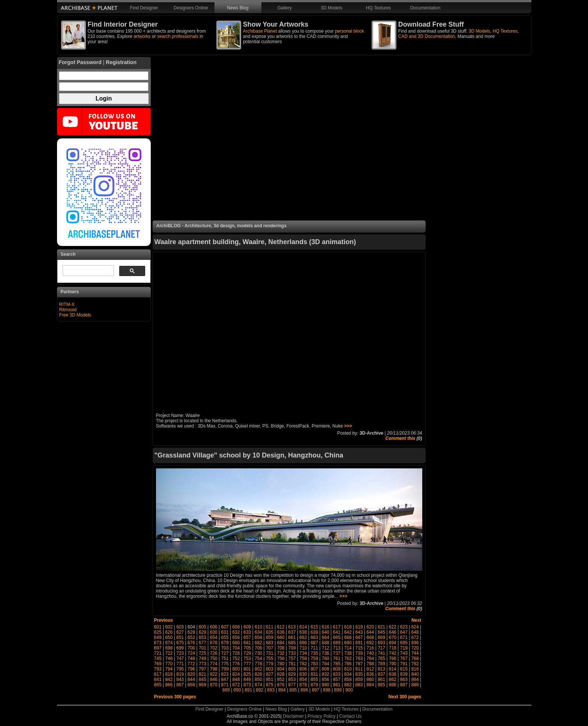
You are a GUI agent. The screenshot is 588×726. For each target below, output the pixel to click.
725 (202, 653)
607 (225, 627)
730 (258, 653)
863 (404, 679)
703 (225, 648)
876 (281, 685)
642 (348, 632)
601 (158, 627)
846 (214, 679)
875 (270, 685)
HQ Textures (378, 8)
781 (292, 664)
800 (236, 669)
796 (191, 669)
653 (202, 637)
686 (303, 643)
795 (180, 669)
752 (236, 658)
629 (202, 632)
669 (381, 637)
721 (158, 653)
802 (258, 669)
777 (247, 664)
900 (349, 690)
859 (359, 679)
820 (191, 674)
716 (370, 648)
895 (293, 690)
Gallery (285, 8)
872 (236, 685)
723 (180, 653)
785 (337, 664)
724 (191, 653)
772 (191, 664)
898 (327, 690)
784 (325, 664)
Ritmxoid (68, 310)
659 (270, 637)
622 (393, 627)
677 (202, 643)
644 (370, 632)
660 (281, 637)
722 (169, 653)
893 (271, 690)
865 (158, 685)
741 (381, 653)
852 (281, 679)
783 (314, 664)
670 (393, 637)
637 (292, 632)
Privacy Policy (322, 716)
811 (359, 669)
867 (180, 685)
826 (258, 674)
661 (292, 637)
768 (415, 658)
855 (314, 679)
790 (393, 664)
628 (191, 632)
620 (370, 627)
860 (370, 679)
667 (359, 637)
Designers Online (191, 8)
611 (270, 627)
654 (214, 637)
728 (236, 653)
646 (393, 632)
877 (292, 685)
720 (415, 648)
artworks (142, 36)
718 (393, 648)
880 (325, 685)
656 (236, 637)
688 (325, 643)
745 (158, 658)
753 (247, 658)
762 (348, 658)
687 (314, 643)
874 (258, 685)
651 (180, 637)
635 (270, 632)
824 (236, 674)
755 (270, 658)
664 (325, 637)
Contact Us (350, 716)
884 (370, 685)
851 (270, 679)
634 (258, 632)
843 (180, 679)
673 (158, 643)
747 (180, 658)
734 (303, 653)
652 (191, 637)
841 (158, 679)
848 (236, 679)
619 (359, 627)
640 (325, 632)
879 (314, 685)
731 (270, 653)
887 (404, 685)
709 (292, 648)
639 (314, 632)
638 (303, 632)
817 (158, 674)
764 (370, 658)
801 (247, 669)
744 (415, 653)
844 (191, 679)
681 (247, 643)
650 (169, 637)
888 (415, 685)
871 (225, 685)
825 (247, 674)
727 (225, 653)
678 (214, 643)
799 (225, 669)
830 (303, 674)
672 (415, 637)
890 (237, 690)
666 (348, 637)
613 (292, 627)
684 (281, 643)
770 (169, 664)
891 (248, 690)
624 (415, 627)
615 (314, 627)
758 (303, 658)
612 (281, 627)
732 (281, 653)
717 (381, 648)
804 (281, 669)
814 (393, 669)
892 (259, 690)
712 (325, 648)
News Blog (238, 8)
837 (381, 674)
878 (303, 685)
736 (325, 653)
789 (381, 664)
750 (214, 658)
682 (258, 643)
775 (225, 664)
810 (348, 669)
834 (348, 674)
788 (370, 664)
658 (258, 637)
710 (303, 648)
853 (292, 679)
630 (214, 632)
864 (415, 679)
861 (381, 679)
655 (225, 637)
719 (404, 648)
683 (270, 643)
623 (404, 627)
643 (359, 632)
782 (303, 664)
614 (303, 627)
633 (247, 632)
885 (381, 685)
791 (404, 664)
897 (315, 690)
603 (180, 627)
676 (191, 643)
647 (404, 632)
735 (314, 653)
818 (169, 674)
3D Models (331, 8)
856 (325, 679)
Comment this (400, 438)
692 (370, 643)
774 (214, 664)
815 (404, 669)
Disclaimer (293, 716)
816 (415, 669)
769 (158, 664)
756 (281, 658)
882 (348, 685)
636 (281, 632)
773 (202, 664)
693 (381, 643)
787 (359, 664)
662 (303, 637)
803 (270, 669)
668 (370, 637)
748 (191, 658)
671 (404, 637)
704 (236, 648)
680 (236, 643)
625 (158, 632)
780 (281, 664)
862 (393, 679)
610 (258, 627)
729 (247, 653)
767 (404, 658)
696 (415, 643)
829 (292, 674)
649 (158, 637)
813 (381, 669)
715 (359, 648)
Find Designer (144, 8)
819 (180, 674)
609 (247, 627)
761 (337, 658)
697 (158, 648)
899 (338, 690)
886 (393, 685)
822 (214, 674)
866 (169, 685)
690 (348, 643)
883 (359, 685)
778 (258, 664)
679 (225, 643)
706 (258, 648)
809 (337, 669)
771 (180, 664)
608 (236, 627)
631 (225, 632)
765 (381, 658)
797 (202, 669)
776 (236, 664)
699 (180, 648)
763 (359, 658)
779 (270, 664)
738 (348, 653)
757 (292, 658)
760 (325, 658)
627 (180, 632)
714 (348, 648)
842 (169, 679)
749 (202, 658)
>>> (348, 426)
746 (169, 658)
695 (404, 643)
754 (258, 658)
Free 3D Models (75, 315)
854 (303, 679)
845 (202, 679)
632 (236, 632)
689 (337, 643)
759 (314, 658)
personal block (349, 31)
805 (292, 669)
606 (214, 627)
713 (337, 648)
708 (281, 648)
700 (191, 648)
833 (337, 674)
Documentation (425, 8)
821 (202, 674)
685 (292, 643)
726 (214, 653)
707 (270, 648)
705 (247, 648)
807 (314, 669)
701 (202, 648)
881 (337, 685)
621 (381, 627)
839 (404, 674)
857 (337, 679)
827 (270, 674)
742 (393, 653)
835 (359, 674)
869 (202, 685)
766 (393, 658)
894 (282, 690)
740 (370, 653)
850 (258, 679)
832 (325, 674)
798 (214, 669)
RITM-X (67, 304)
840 (415, 674)
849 (247, 679)
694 (393, 643)
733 (292, 653)
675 (180, 643)
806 (303, 669)
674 (169, 643)
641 (337, 632)
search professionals (178, 36)
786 (348, 664)
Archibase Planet (260, 31)
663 (314, 637)
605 (202, 627)
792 (415, 664)
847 (225, 679)
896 (304, 690)
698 (169, 648)
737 (337, 653)
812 (370, 669)
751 (225, 658)
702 (214, 648)
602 (169, 627)
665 (337, 637)
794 (169, 669)
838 (393, 674)
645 (381, 632)
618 (348, 627)
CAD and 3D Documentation (427, 36)
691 (359, 643)
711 (314, 648)
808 (325, 669)
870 (214, 685)
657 (247, 637)
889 (226, 690)
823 (225, 674)
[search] (88, 271)
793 (158, 669)
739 (359, 653)
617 (337, 627)
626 (169, 632)
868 (191, 685)
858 (348, 679)
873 (247, 685)
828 (281, 674)
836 (370, 674)
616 (325, 627)
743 (404, 653)
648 (415, 632)
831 (314, 674)
